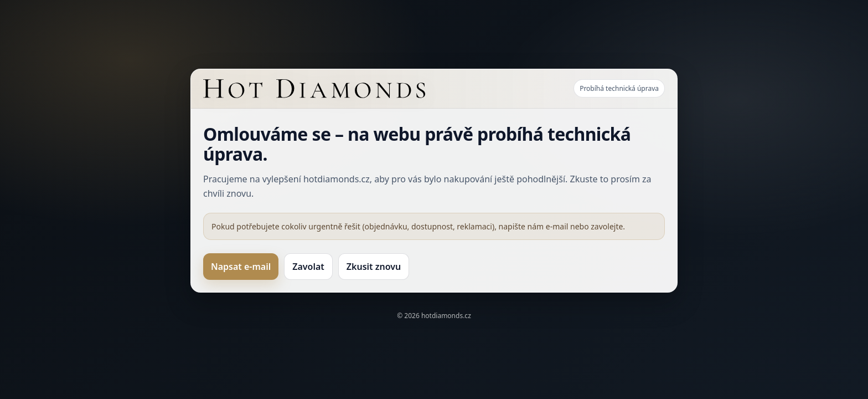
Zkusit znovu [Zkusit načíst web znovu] (374, 267)
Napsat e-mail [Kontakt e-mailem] (241, 267)
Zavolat (308, 267)
